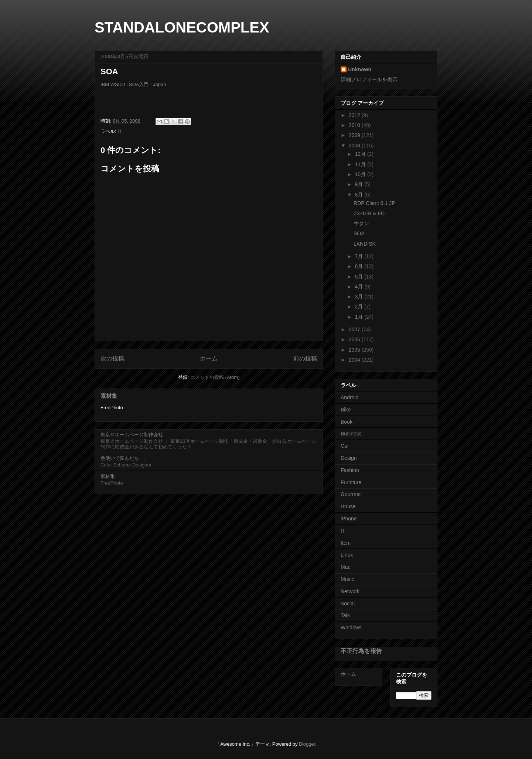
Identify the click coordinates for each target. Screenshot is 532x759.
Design (349, 458)
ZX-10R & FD (369, 213)
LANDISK (365, 244)
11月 (361, 164)
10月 (361, 174)
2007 (355, 329)
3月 (359, 297)
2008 (355, 146)
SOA (359, 233)
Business (351, 434)
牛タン (361, 223)
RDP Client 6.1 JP (374, 203)
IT (120, 131)
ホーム (209, 358)
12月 (361, 154)
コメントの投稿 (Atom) (215, 377)
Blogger (307, 744)
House (348, 506)
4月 (359, 287)
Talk (345, 615)
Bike (346, 410)
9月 (359, 184)
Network (350, 591)
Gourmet (351, 494)
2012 (355, 115)
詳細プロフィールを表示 (369, 79)
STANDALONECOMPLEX (182, 27)
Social (348, 604)
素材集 (109, 396)
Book (347, 422)
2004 (355, 360)
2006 (355, 339)
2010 (355, 125)
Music (347, 579)
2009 (355, 135)
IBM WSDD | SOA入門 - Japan (133, 84)
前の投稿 (305, 358)
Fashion (350, 470)
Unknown (360, 69)
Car (345, 446)
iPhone (349, 519)
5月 (359, 277)
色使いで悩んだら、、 (125, 458)
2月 (359, 307)
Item (346, 543)
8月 (359, 195)
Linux (347, 555)
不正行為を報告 (361, 651)
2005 (355, 350)
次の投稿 (112, 358)
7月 (359, 256)
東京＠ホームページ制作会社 (132, 435)
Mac (345, 567)
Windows (351, 628)
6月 (359, 266)
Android (349, 397)
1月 (359, 317)
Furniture (351, 482)
